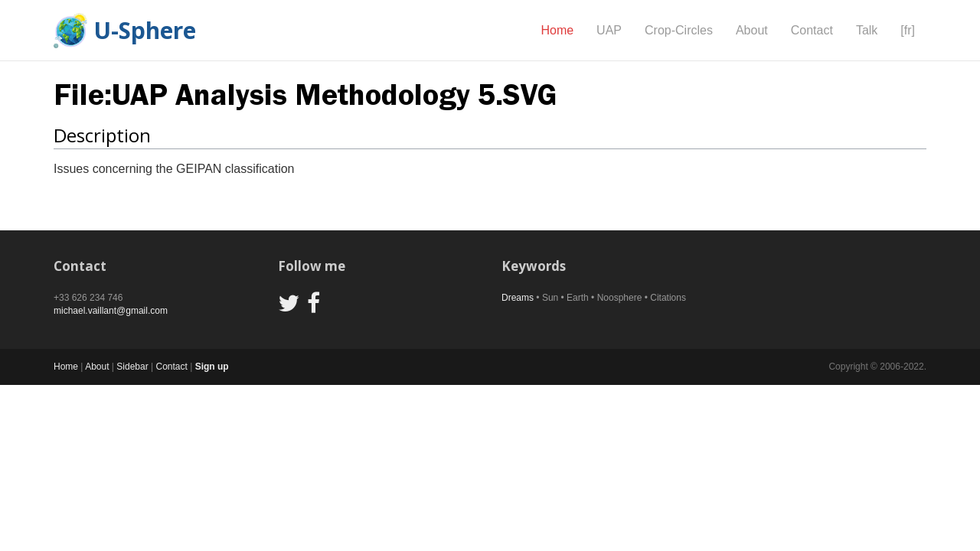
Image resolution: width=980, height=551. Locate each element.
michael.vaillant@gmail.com (111, 311)
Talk (867, 30)
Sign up (212, 367)
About (752, 30)
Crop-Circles (679, 30)
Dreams (518, 298)
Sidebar (132, 367)
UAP (609, 30)
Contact (812, 30)
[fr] (908, 30)
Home (557, 30)
